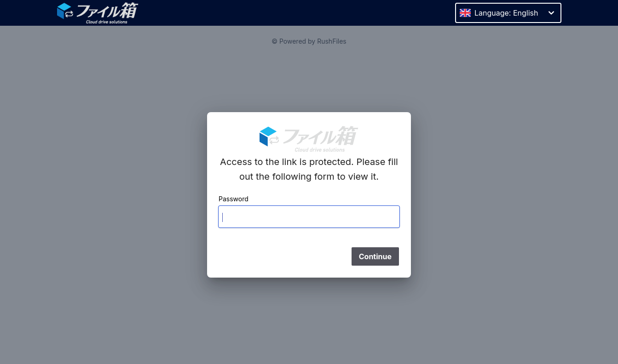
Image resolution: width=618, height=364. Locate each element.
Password (234, 199)
